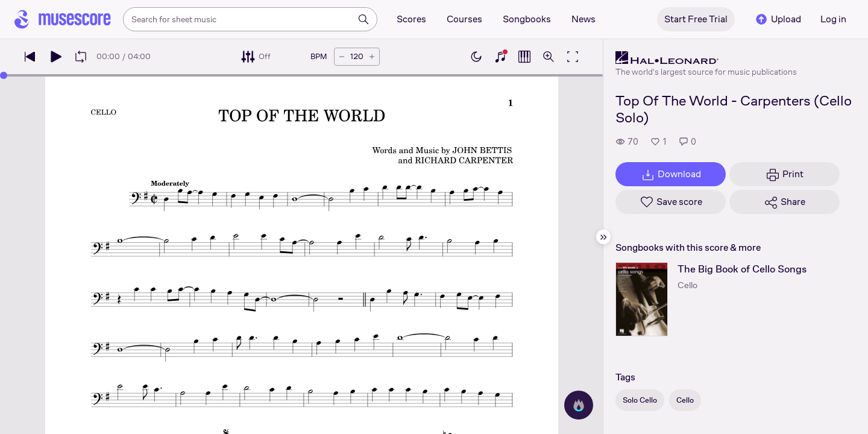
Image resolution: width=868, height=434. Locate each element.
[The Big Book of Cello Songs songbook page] (642, 299)
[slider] (4, 75)
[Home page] (63, 19)
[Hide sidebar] (603, 237)
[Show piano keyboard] (500, 57)
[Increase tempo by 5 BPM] (372, 57)
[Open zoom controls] (549, 57)
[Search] (363, 19)
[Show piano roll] (524, 57)
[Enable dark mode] (476, 57)
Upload (778, 19)
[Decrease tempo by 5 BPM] (342, 57)
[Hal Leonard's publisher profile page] (706, 58)
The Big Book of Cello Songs (742, 269)
